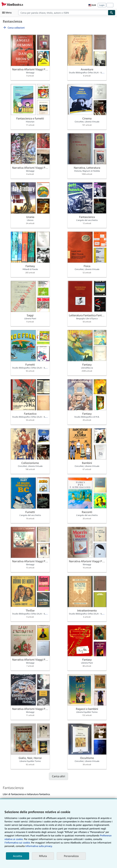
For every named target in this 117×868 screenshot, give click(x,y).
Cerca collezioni (14, 28)
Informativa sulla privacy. (39, 846)
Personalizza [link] (71, 856)
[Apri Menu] (8, 13)
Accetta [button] (18, 856)
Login (102, 5)
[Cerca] (112, 13)
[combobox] (63, 13)
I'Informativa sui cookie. (17, 843)
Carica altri (58, 776)
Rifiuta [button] (43, 856)
